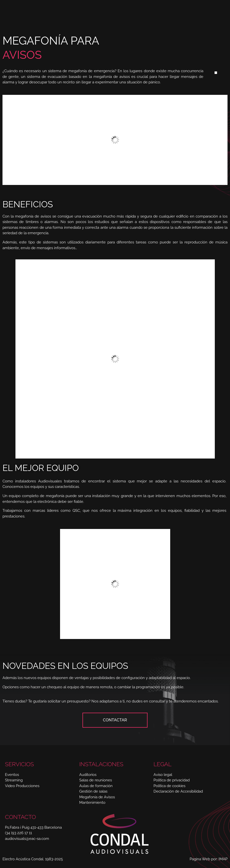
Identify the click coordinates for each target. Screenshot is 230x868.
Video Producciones (22, 786)
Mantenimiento (92, 803)
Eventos (12, 775)
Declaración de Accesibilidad (178, 791)
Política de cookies (169, 786)
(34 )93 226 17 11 (18, 833)
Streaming (14, 780)
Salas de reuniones (96, 780)
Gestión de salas (93, 791)
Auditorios (88, 775)
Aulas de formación (96, 786)
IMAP (223, 859)
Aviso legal (163, 775)
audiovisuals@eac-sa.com (27, 839)
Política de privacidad (172, 780)
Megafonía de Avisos (97, 797)
